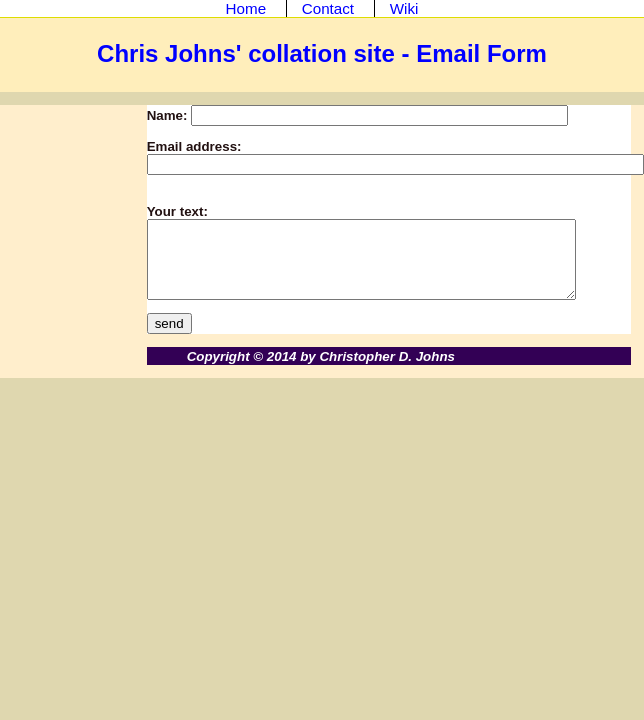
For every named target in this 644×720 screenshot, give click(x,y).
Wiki (404, 8)
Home (246, 8)
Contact (328, 8)
